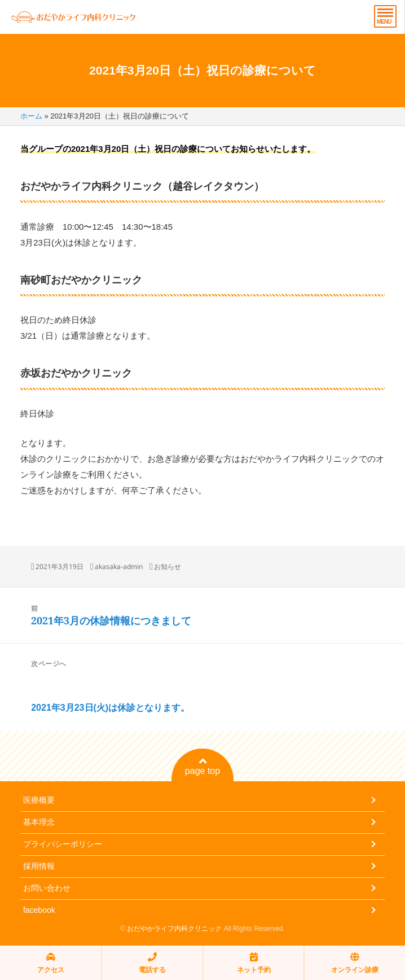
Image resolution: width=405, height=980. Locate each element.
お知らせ (168, 566)
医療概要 (39, 800)
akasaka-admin (119, 566)
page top (202, 766)
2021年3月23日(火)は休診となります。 (110, 708)
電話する (152, 963)
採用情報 (39, 866)
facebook (39, 910)
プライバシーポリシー (63, 844)
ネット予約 (254, 963)
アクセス (51, 963)
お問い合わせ (47, 888)
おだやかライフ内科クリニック (174, 929)
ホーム (31, 116)
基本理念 (39, 822)
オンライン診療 (355, 963)
